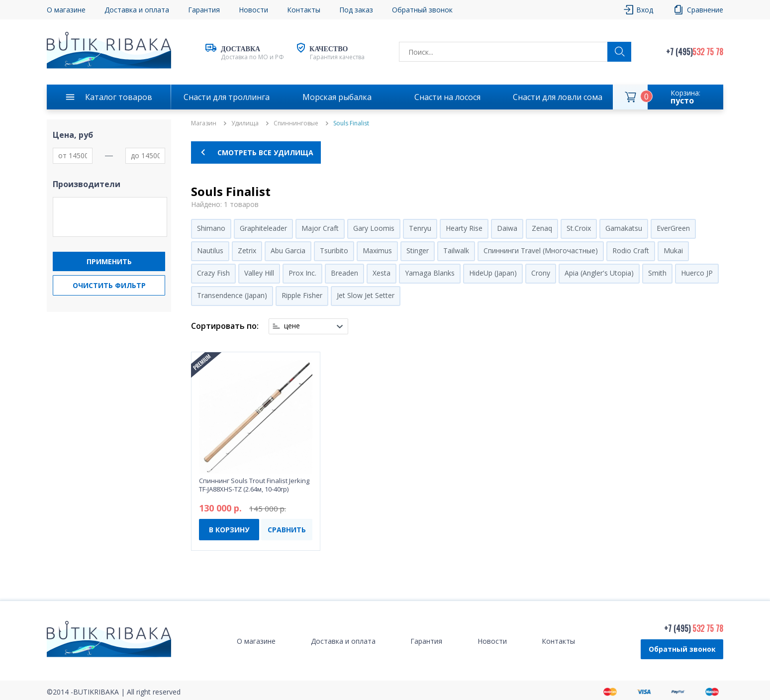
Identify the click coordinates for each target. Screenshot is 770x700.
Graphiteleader (263, 228)
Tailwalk (456, 250)
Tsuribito (334, 250)
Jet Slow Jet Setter (366, 295)
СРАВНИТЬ (287, 530)
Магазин (204, 123)
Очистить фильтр (109, 285)
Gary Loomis (374, 228)
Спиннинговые (296, 123)
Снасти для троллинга (227, 97)
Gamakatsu (624, 228)
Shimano (211, 228)
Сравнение (705, 10)
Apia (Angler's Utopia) (599, 273)
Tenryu (420, 228)
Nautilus (210, 250)
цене (292, 326)
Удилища (245, 123)
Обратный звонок (422, 10)
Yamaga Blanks (430, 273)
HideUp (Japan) (493, 273)
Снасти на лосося (447, 97)
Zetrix (247, 250)
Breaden (344, 273)
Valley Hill (259, 273)
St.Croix (579, 228)
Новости (253, 10)
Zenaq (542, 228)
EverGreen (673, 228)
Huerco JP (697, 273)
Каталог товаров (119, 97)
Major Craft (320, 228)
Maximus (377, 250)
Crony (541, 273)
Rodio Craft (631, 250)
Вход (645, 10)
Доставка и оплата (137, 10)
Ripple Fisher (302, 295)
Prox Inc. (302, 273)
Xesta (382, 273)
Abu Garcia (288, 250)
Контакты (304, 10)
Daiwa (507, 228)
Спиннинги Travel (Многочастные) (541, 250)
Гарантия (204, 10)
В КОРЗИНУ (229, 530)
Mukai (673, 250)
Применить (109, 261)
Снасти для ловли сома (558, 97)
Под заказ (356, 10)
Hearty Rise (464, 228)
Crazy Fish (213, 273)
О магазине (66, 10)
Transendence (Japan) (232, 295)
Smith (657, 273)
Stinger (418, 250)
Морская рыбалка (337, 97)
